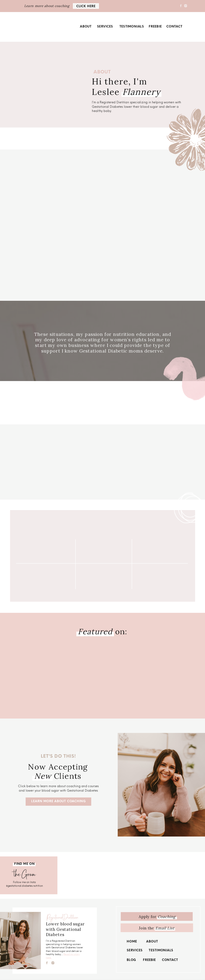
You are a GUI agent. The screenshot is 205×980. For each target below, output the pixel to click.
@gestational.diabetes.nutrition (24, 885)
